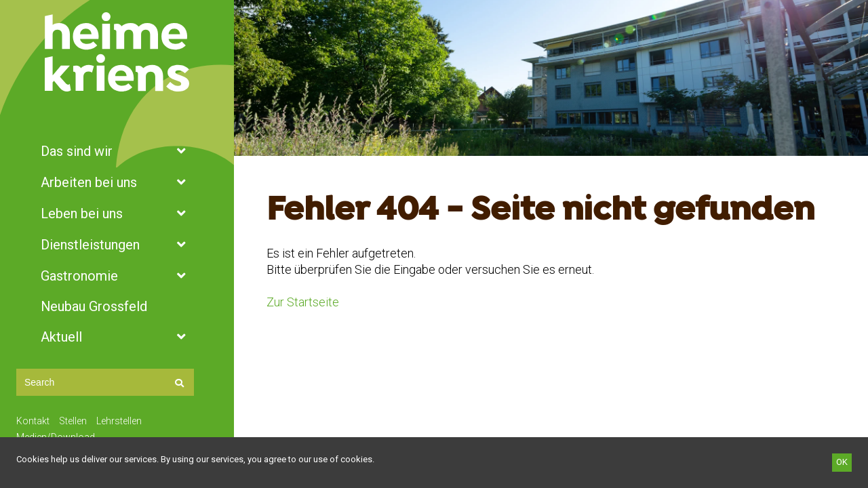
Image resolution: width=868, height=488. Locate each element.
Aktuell (117, 337)
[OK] (842, 463)
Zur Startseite (303, 302)
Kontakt (33, 421)
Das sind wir (117, 151)
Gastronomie (117, 276)
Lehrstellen (119, 421)
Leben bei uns (117, 213)
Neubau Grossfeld (94, 306)
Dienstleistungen (117, 245)
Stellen (73, 421)
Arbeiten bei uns (117, 182)
